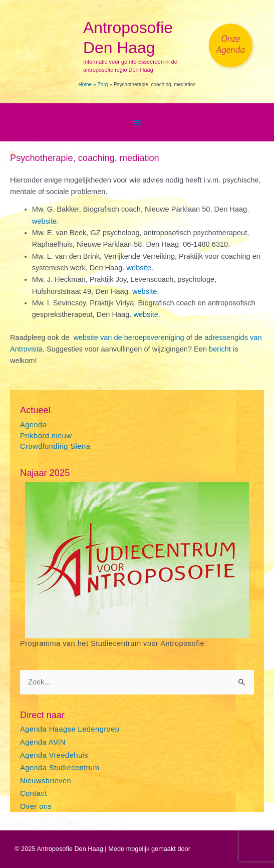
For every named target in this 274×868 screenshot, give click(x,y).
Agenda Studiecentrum (60, 768)
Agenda (33, 425)
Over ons (36, 806)
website (44, 221)
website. (147, 314)
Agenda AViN (43, 742)
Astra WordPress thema (226, 849)
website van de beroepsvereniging (129, 337)
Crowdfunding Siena (55, 446)
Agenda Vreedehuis (54, 755)
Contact (34, 793)
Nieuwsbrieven (46, 781)
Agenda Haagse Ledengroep (70, 729)
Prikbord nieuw (46, 436)
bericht (221, 349)
